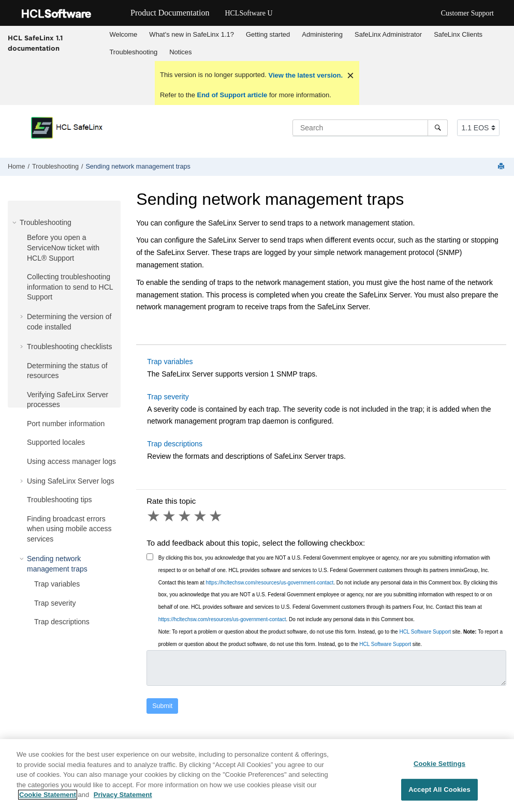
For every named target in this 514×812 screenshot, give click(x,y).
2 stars (170, 516)
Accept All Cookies (439, 790)
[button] (16, 222)
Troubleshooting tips (60, 500)
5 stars (216, 516)
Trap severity (55, 603)
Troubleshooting (133, 52)
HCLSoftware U (248, 13)
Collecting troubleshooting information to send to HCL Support (70, 287)
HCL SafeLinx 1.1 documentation (35, 43)
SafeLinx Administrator (388, 34)
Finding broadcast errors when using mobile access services (69, 529)
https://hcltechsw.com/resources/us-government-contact (269, 583)
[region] (257, 776)
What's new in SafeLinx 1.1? (192, 34)
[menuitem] (123, 35)
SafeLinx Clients (458, 34)
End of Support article (232, 95)
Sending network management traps (138, 167)
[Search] (438, 128)
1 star (154, 516)
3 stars (185, 516)
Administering (322, 34)
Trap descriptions (62, 622)
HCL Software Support (425, 632)
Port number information (66, 424)
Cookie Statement (48, 795)
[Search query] (370, 128)
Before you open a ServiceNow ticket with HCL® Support (63, 247)
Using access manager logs (71, 461)
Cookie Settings (439, 764)
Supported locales (56, 442)
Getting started (268, 34)
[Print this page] (502, 167)
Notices (180, 52)
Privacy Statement (123, 795)
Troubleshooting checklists (69, 347)
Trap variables (57, 584)
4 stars (201, 516)
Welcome (123, 34)
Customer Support (467, 13)
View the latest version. (305, 75)
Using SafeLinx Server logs (71, 481)
